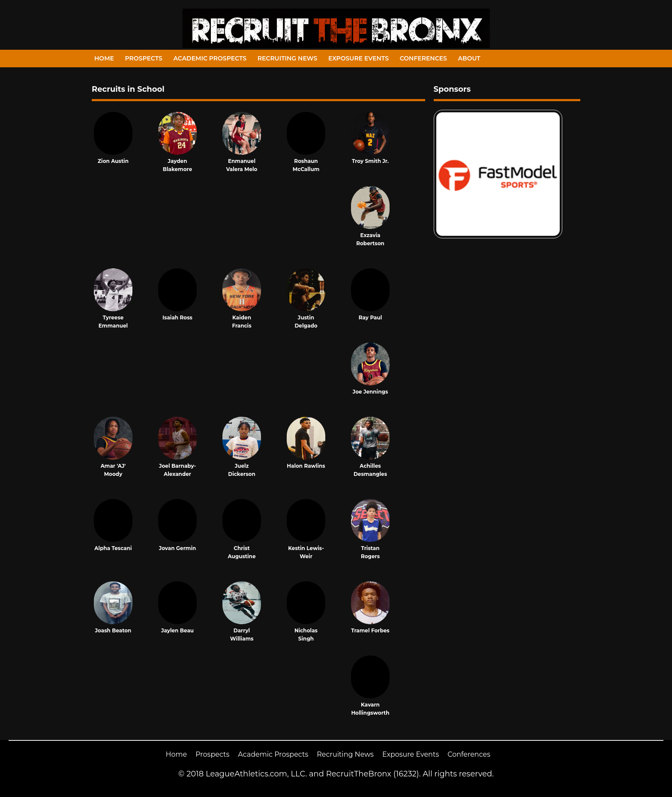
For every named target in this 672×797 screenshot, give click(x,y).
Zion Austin (113, 161)
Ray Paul (370, 317)
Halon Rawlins (306, 466)
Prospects (144, 58)
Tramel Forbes (370, 630)
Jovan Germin (178, 548)
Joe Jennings (370, 392)
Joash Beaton (113, 630)
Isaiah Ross (177, 317)
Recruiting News (288, 58)
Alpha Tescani (113, 548)
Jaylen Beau (177, 630)
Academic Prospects (210, 58)
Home (104, 58)
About (469, 58)
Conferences (423, 58)
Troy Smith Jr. (370, 161)
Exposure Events (358, 58)
